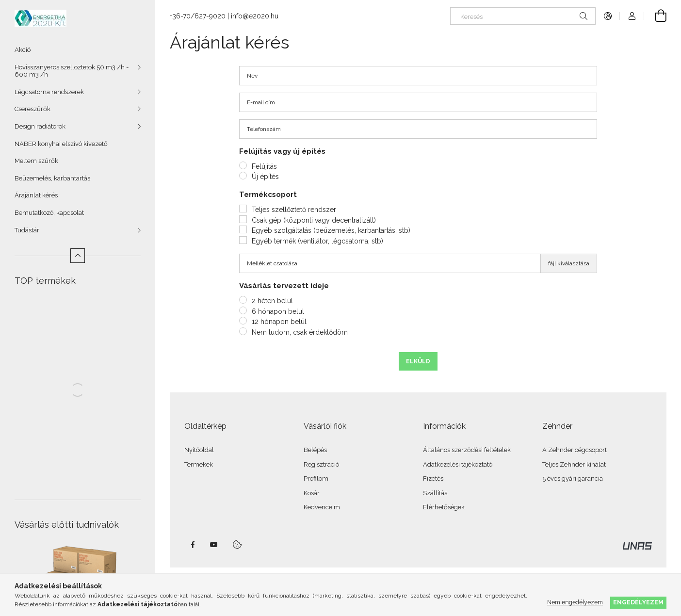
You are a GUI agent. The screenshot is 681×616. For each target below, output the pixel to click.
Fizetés (433, 478)
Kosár (312, 493)
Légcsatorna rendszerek (49, 92)
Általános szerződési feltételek (467, 450)
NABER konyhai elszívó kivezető (61, 144)
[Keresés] (523, 16)
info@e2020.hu (255, 16)
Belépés (315, 450)
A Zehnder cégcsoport (575, 450)
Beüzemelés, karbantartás (52, 178)
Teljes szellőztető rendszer (294, 210)
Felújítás (264, 166)
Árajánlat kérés (36, 195)
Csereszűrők (32, 109)
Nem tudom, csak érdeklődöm (300, 332)
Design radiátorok (40, 126)
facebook (193, 545)
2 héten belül (272, 301)
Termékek (199, 464)
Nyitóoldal (199, 450)
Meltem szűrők (36, 161)
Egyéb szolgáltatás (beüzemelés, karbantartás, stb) (331, 230)
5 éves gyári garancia (573, 478)
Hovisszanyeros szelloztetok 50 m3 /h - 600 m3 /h (72, 71)
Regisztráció (321, 464)
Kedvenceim (322, 507)
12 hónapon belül (279, 322)
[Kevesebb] (78, 256)
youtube (214, 545)
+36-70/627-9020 (198, 16)
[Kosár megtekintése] (655, 16)
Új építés (265, 177)
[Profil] (632, 16)
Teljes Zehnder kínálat (574, 464)
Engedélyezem (638, 602)
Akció (23, 50)
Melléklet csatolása (272, 263)
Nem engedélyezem (575, 602)
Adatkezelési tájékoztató (458, 464)
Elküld (418, 361)
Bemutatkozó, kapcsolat (49, 213)
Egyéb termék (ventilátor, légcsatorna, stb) (317, 241)
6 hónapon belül (278, 311)
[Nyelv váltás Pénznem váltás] (608, 16)
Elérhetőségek (444, 507)
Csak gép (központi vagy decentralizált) (314, 220)
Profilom (316, 478)
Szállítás (435, 493)
